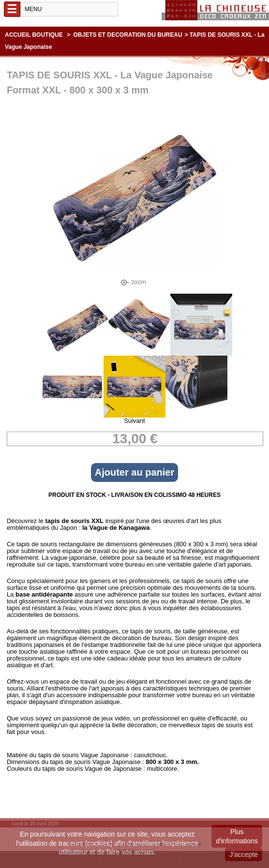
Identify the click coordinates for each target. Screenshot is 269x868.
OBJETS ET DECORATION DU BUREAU (128, 35)
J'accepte (244, 854)
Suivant (134, 421)
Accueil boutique (34, 35)
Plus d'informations (237, 836)
